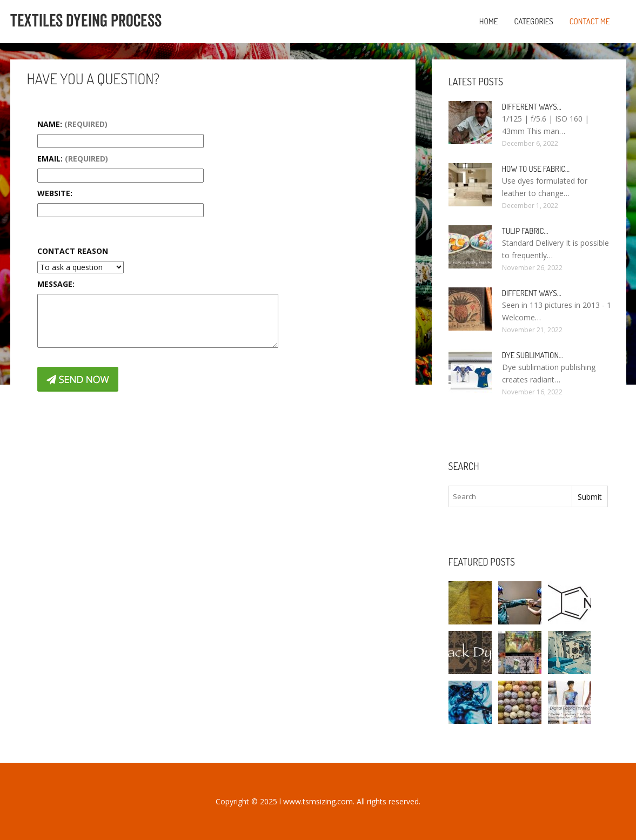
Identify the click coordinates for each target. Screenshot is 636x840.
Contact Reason (73, 251)
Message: (56, 284)
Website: (55, 193)
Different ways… (532, 107)
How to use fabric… (536, 169)
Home (489, 21)
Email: (73, 159)
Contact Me (590, 21)
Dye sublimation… (533, 355)
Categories (533, 21)
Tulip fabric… (525, 231)
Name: (72, 124)
